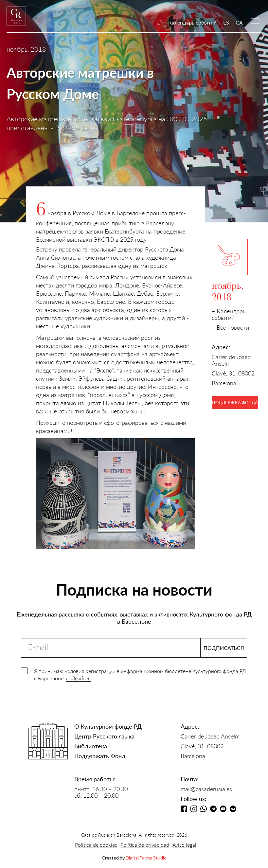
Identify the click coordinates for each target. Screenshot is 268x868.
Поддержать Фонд (100, 756)
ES (226, 22)
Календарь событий (192, 22)
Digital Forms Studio (146, 858)
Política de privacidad (145, 845)
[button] (255, 20)
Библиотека (91, 746)
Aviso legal (184, 845)
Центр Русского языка (104, 736)
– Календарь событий (229, 314)
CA (239, 22)
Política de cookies (96, 845)
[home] (16, 19)
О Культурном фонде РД (108, 726)
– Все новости (230, 327)
